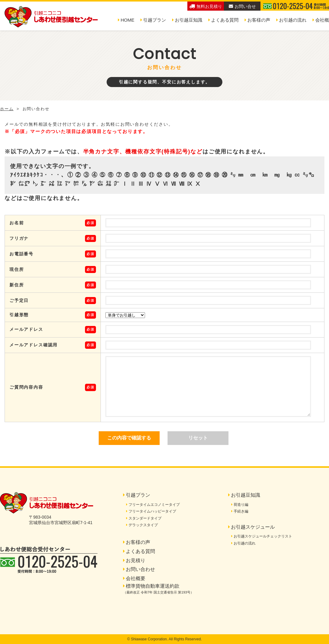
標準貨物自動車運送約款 (158, 589)
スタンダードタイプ (145, 518)
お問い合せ (242, 6)
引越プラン (155, 20)
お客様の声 (259, 20)
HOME (127, 20)
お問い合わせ (140, 569)
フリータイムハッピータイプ (152, 511)
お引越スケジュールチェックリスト (263, 536)
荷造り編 (241, 505)
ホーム (7, 109)
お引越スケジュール (253, 527)
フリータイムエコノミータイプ (154, 505)
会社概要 (136, 578)
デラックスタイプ (143, 525)
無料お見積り (206, 6)
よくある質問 (225, 20)
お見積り (136, 560)
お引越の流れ (293, 20)
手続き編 (241, 511)
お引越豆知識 (189, 20)
